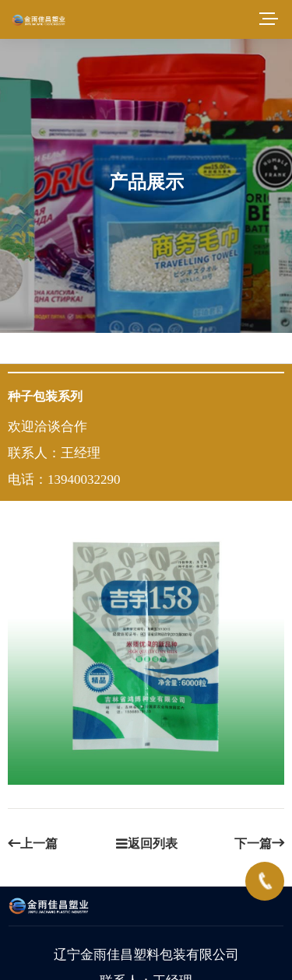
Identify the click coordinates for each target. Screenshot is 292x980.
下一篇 (259, 843)
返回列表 (146, 843)
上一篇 (33, 843)
